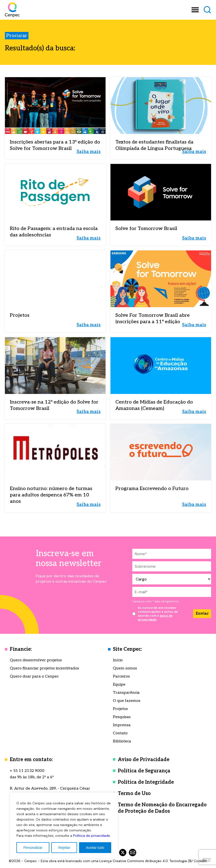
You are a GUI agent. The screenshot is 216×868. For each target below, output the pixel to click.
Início (118, 660)
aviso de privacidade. (155, 618)
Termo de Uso (134, 794)
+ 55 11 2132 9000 (27, 771)
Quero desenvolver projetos (36, 660)
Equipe (119, 685)
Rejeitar (64, 848)
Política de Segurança (144, 771)
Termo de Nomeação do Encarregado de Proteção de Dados (162, 808)
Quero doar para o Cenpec (34, 676)
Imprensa (122, 725)
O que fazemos (127, 701)
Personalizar (33, 848)
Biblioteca (122, 741)
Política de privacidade (92, 836)
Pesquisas (122, 717)
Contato (120, 733)
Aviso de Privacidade (144, 760)
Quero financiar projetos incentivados (44, 668)
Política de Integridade (146, 782)
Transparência (126, 693)
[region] (64, 825)
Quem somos (125, 668)
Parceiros (121, 676)
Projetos (120, 709)
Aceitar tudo (95, 848)
